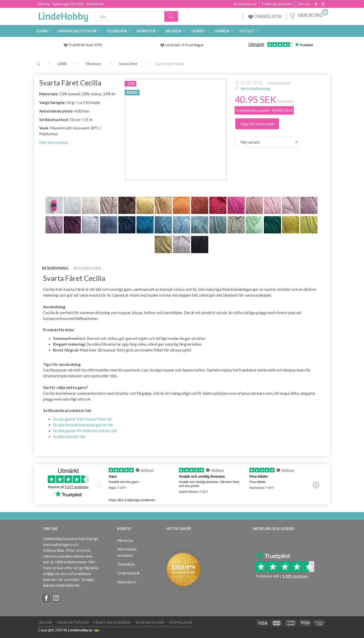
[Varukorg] (308, 15)
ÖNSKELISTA (265, 16)
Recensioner (88, 268)
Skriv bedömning (255, 88)
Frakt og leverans (277, 4)
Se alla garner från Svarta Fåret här (83, 419)
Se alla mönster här (69, 436)
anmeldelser (279, 83)
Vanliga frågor (73, 622)
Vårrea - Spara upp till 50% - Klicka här (71, 4)
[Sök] (171, 17)
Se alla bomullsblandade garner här (83, 425)
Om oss (304, 4)
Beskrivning (55, 268)
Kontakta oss (245, 4)
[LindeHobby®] (63, 15)
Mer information (54, 142)
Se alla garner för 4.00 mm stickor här (85, 431)
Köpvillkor (180, 622)
